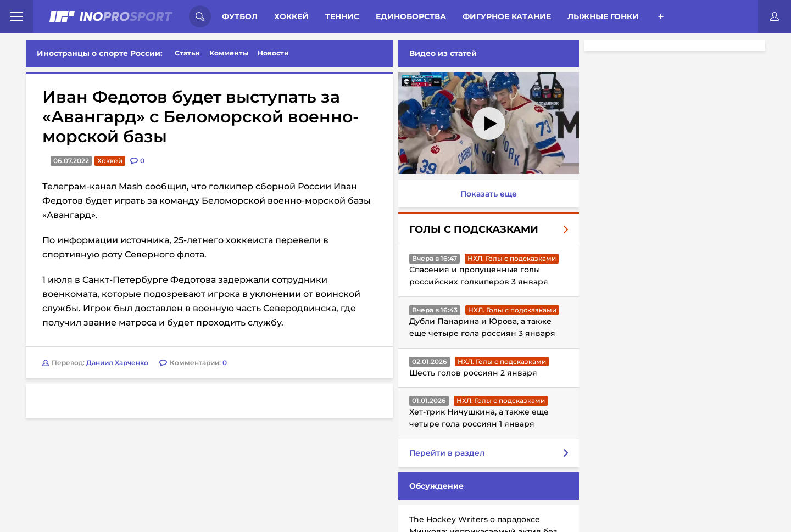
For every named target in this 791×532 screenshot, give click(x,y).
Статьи (187, 53)
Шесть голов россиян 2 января (473, 373)
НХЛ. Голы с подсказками (512, 258)
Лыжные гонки (603, 16)
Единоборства (411, 16)
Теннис (342, 16)
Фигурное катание (507, 16)
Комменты (229, 53)
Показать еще (489, 194)
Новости (273, 53)
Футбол (240, 16)
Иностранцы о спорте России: (100, 53)
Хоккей (291, 16)
